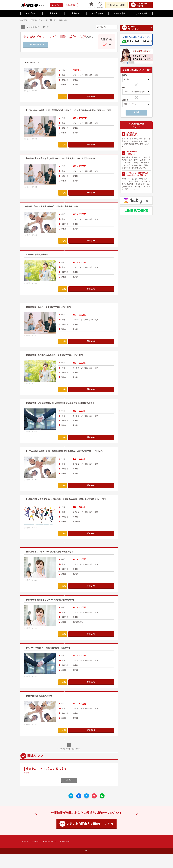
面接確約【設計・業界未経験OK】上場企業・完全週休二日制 (55, 210)
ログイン (56, 5)
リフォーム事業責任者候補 (38, 258)
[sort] (107, 27)
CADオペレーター (34, 62)
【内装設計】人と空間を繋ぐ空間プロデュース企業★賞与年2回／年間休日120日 (64, 162)
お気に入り (91, 5)
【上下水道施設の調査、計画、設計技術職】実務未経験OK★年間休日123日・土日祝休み (69, 488)
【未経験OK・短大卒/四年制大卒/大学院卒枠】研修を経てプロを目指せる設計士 (64, 440)
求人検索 (53, 13)
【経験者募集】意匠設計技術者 (40, 769)
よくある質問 (142, 13)
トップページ (31, 13)
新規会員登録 (71, 5)
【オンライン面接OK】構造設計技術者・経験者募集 (51, 721)
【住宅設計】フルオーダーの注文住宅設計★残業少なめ (52, 625)
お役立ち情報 (98, 13)
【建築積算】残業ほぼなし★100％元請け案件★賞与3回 (53, 673)
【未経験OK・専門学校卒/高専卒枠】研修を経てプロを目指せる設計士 (60, 392)
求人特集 (75, 13)
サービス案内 (120, 13)
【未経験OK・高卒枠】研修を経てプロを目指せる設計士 (53, 344)
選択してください (130, 104)
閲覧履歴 (100, 5)
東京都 (27, 847)
